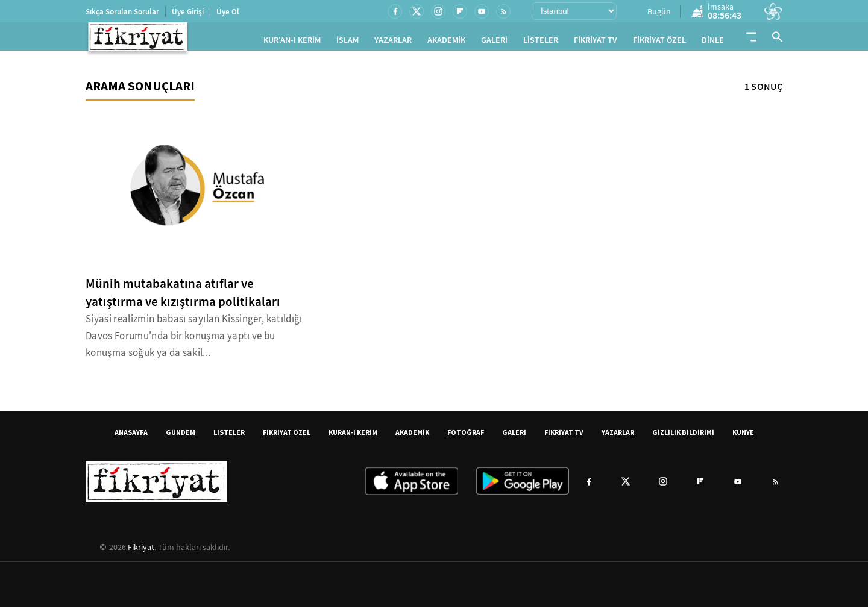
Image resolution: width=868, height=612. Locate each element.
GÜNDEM (181, 437)
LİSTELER (541, 42)
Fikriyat (141, 552)
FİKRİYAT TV (596, 42)
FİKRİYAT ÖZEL (659, 42)
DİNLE (713, 42)
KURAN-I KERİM (353, 437)
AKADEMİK (446, 42)
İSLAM (348, 42)
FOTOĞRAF (466, 437)
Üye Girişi (188, 12)
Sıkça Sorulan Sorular (122, 12)
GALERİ (494, 42)
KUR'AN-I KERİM (292, 42)
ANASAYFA (131, 437)
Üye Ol (228, 12)
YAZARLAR (393, 42)
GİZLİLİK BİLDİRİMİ (683, 437)
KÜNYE (743, 437)
